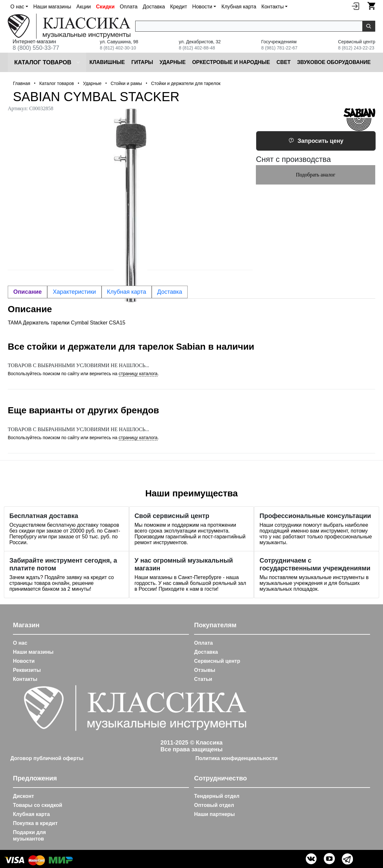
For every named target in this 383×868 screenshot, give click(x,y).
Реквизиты (27, 670)
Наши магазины (52, 7)
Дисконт (23, 796)
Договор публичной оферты (47, 758)
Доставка (154, 7)
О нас (20, 643)
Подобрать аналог (316, 175)
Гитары (142, 62)
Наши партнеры (214, 814)
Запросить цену (316, 141)
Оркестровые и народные (231, 62)
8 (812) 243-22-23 (356, 48)
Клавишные (107, 62)
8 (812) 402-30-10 (118, 48)
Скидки (105, 7)
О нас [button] (17, 7)
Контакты (25, 679)
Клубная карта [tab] (127, 292)
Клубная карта (239, 7)
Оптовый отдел (214, 805)
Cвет (284, 62)
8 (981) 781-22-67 (279, 48)
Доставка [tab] (170, 292)
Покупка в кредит (35, 823)
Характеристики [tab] (74, 292)
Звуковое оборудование (334, 62)
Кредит (179, 7)
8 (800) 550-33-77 (36, 48)
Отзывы (205, 670)
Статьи (203, 679)
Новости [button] (202, 7)
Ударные (173, 62)
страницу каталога (138, 374)
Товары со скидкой (38, 805)
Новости (24, 661)
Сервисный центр (217, 661)
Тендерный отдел (217, 796)
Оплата (129, 7)
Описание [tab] (27, 292)
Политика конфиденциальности (236, 758)
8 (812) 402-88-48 (197, 48)
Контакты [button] (273, 7)
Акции (84, 7)
